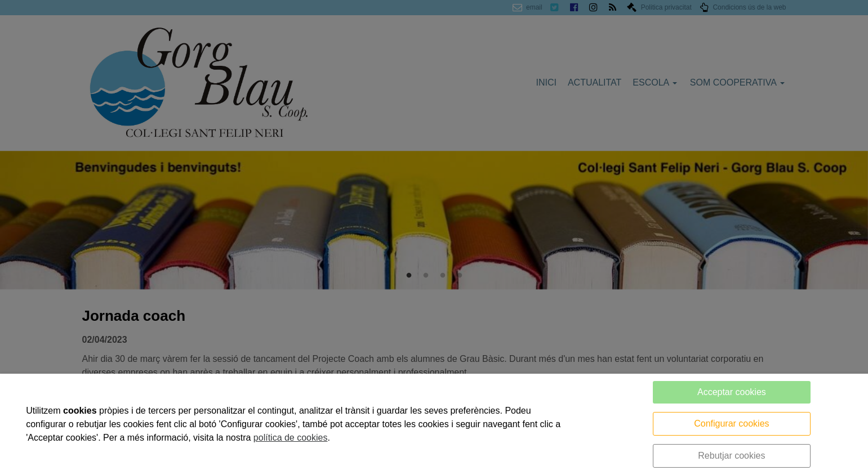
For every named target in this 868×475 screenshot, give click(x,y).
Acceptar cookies (732, 392)
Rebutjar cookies (731, 456)
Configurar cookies (731, 424)
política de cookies (291, 438)
